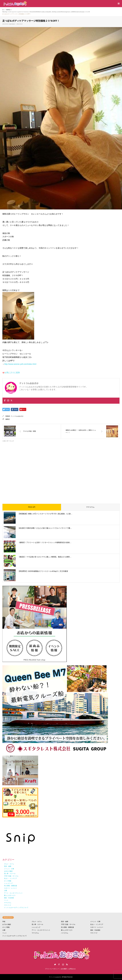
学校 (4, 922)
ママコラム (90, 507)
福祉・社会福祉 (95, 930)
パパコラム (65, 933)
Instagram (63, 964)
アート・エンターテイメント (41, 930)
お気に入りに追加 (12, 373)
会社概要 (64, 969)
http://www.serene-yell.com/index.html (20, 364)
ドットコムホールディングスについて (15, 936)
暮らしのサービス (67, 930)
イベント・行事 (95, 922)
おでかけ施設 (7, 924)
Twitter (55, 964)
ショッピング (36, 927)
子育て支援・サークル (68, 924)
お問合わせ (72, 969)
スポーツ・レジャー (97, 927)
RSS (67, 964)
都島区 (8, 419)
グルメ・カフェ (37, 922)
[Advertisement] (61, 471)
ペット (5, 933)
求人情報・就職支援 (67, 927)
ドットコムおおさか (17, 416)
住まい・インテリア (97, 924)
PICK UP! (32, 507)
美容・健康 (65, 922)
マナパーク (94, 933)
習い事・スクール (37, 924)
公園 (4, 930)
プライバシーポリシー (52, 969)
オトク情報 (6, 927)
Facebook (59, 964)
